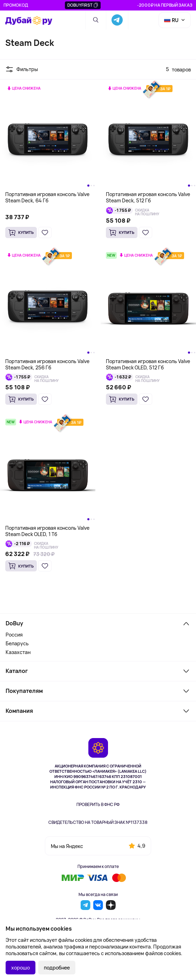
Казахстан (18, 652)
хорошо (21, 968)
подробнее (57, 968)
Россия (14, 635)
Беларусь (17, 643)
